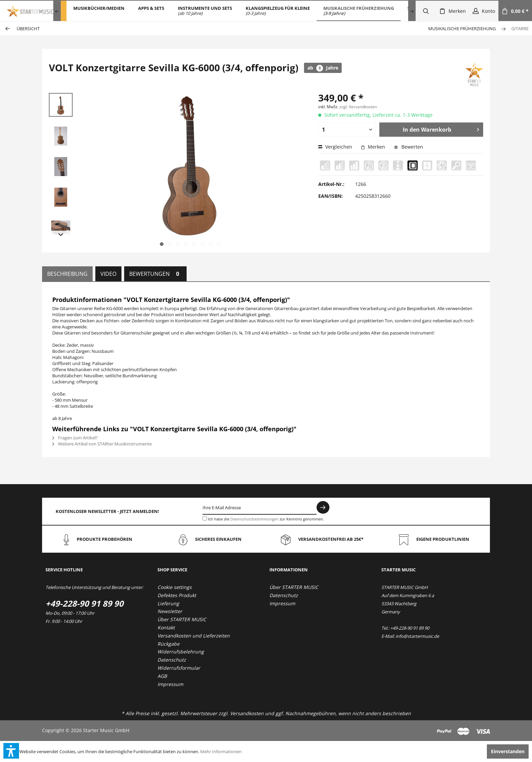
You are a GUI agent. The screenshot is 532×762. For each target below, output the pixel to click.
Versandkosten (247, 713)
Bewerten (408, 147)
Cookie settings (175, 587)
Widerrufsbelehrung (181, 652)
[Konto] (484, 11)
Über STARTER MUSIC (182, 619)
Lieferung (168, 603)
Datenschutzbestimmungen (254, 519)
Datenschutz (172, 660)
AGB (162, 676)
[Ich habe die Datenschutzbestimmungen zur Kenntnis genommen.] (205, 518)
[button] (11, 751)
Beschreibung (67, 274)
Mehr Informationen (221, 751)
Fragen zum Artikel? (75, 438)
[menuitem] (99, 11)
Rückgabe (168, 644)
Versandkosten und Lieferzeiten (194, 636)
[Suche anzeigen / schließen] (426, 11)
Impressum (170, 684)
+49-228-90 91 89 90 (84, 603)
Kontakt (166, 627)
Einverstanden (508, 751)
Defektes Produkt (177, 595)
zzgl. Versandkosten (358, 107)
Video (108, 274)
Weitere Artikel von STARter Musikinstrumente (102, 444)
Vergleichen (335, 147)
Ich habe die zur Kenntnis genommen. (266, 519)
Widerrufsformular (179, 668)
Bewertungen (155, 274)
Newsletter (170, 611)
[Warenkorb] (515, 11)
